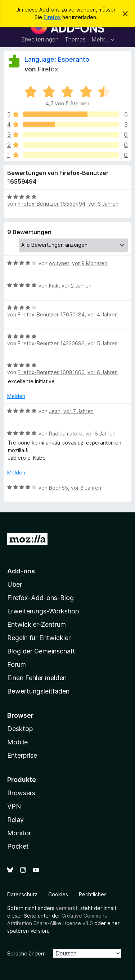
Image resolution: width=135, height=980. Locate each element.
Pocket (18, 846)
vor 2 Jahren (76, 286)
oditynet (59, 263)
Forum (17, 664)
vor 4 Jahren (103, 314)
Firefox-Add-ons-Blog (40, 598)
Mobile (17, 742)
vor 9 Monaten (90, 263)
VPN (14, 806)
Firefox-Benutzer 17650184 (51, 314)
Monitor (19, 833)
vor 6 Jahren (103, 204)
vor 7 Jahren (78, 411)
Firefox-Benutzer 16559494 (51, 204)
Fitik (54, 286)
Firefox (52, 17)
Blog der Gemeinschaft (41, 651)
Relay (15, 820)
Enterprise (22, 755)
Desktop (20, 729)
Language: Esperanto (57, 59)
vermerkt (67, 908)
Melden (16, 396)
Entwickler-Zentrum (37, 624)
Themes (75, 39)
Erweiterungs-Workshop (43, 611)
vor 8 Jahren (100, 434)
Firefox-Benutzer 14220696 (51, 343)
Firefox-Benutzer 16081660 (51, 372)
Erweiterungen (40, 39)
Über (15, 584)
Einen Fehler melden (37, 678)
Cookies (58, 894)
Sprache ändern (26, 953)
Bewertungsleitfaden (38, 691)
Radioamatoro (66, 434)
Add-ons (21, 571)
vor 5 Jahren (103, 343)
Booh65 (58, 488)
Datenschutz (22, 894)
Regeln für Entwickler (39, 638)
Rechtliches (93, 894)
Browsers (21, 793)
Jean (55, 411)
